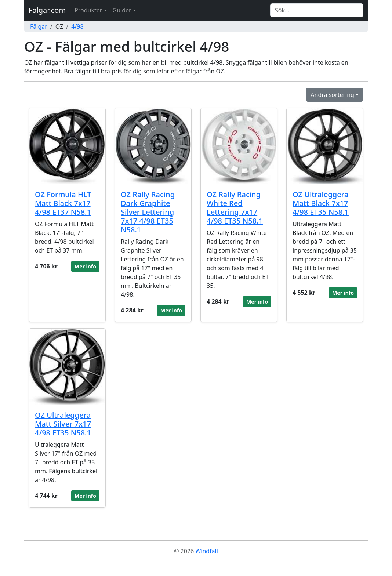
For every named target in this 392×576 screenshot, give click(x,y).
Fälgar (39, 26)
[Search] (317, 10)
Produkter (88, 10)
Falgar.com (47, 10)
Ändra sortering (332, 95)
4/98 (77, 26)
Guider (122, 10)
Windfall (206, 551)
